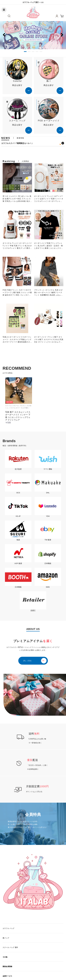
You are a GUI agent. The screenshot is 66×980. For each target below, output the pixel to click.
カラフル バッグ (8, 928)
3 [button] (33, 52)
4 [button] (37, 52)
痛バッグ (6, 938)
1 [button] (25, 52)
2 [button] (29, 52)
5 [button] (41, 52)
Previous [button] (5, 146)
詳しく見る (28, 661)
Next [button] (62, 146)
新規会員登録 (7, 966)
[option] (33, 35)
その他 (5, 957)
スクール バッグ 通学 (10, 947)
